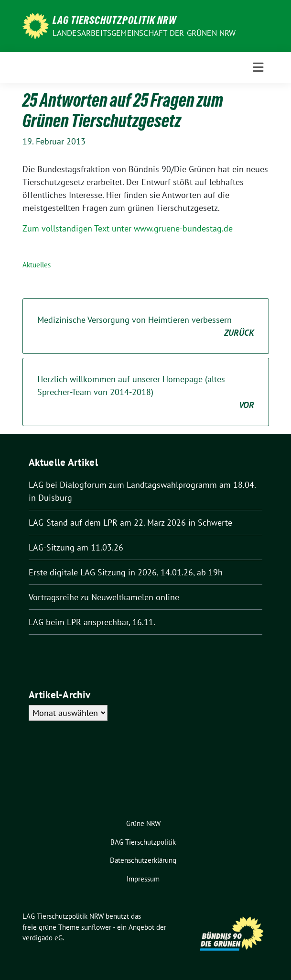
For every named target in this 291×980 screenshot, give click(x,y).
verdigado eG (43, 938)
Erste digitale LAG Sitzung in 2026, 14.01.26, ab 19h (126, 572)
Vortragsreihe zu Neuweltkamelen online (104, 597)
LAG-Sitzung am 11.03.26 (76, 547)
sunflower (96, 927)
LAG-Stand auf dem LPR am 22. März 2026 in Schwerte (130, 523)
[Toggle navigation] (258, 67)
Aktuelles (37, 265)
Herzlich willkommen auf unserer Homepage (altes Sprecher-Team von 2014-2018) (146, 392)
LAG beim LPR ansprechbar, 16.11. (92, 622)
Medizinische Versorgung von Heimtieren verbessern (146, 327)
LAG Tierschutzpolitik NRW (114, 20)
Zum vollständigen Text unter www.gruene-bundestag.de (128, 228)
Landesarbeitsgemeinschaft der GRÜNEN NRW (144, 33)
